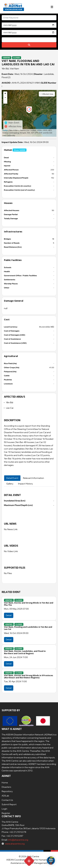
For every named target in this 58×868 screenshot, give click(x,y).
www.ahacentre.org (15, 844)
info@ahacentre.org (18, 840)
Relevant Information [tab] (33, 478)
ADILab (5, 796)
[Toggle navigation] (52, 7)
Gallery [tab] (10, 484)
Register (6, 813)
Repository (7, 791)
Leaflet (5, 130)
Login (4, 809)
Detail (9, 615)
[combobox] (29, 40)
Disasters (6, 787)
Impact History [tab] (25, 484)
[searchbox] (3, 40)
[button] (5, 102)
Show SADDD (20, 150)
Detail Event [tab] (12, 478)
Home (5, 783)
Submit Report (9, 804)
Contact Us (7, 800)
